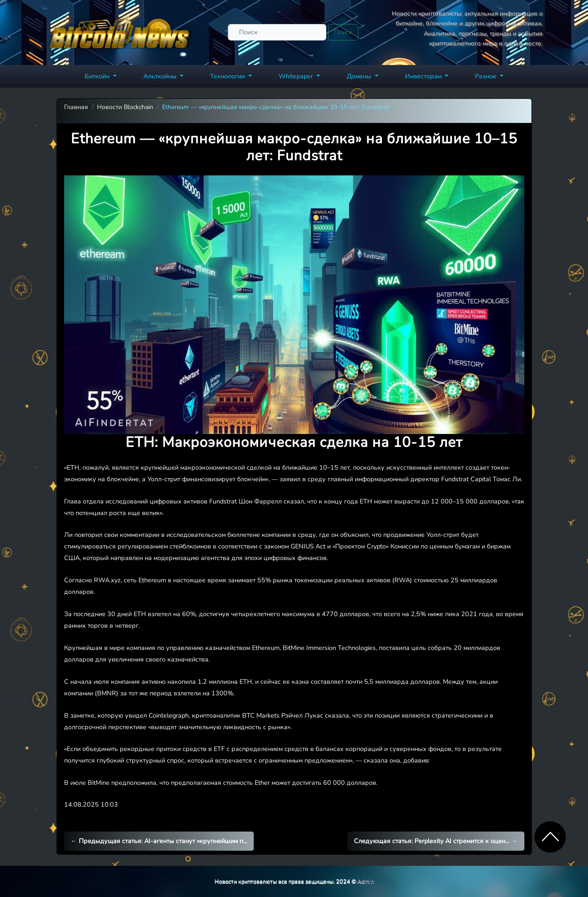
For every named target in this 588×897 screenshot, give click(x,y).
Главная (76, 107)
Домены (360, 76)
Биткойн (98, 76)
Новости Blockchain (125, 107)
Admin (366, 881)
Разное (487, 76)
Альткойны (161, 76)
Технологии (228, 76)
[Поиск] (277, 32)
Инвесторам (424, 76)
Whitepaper (297, 76)
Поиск (343, 32)
